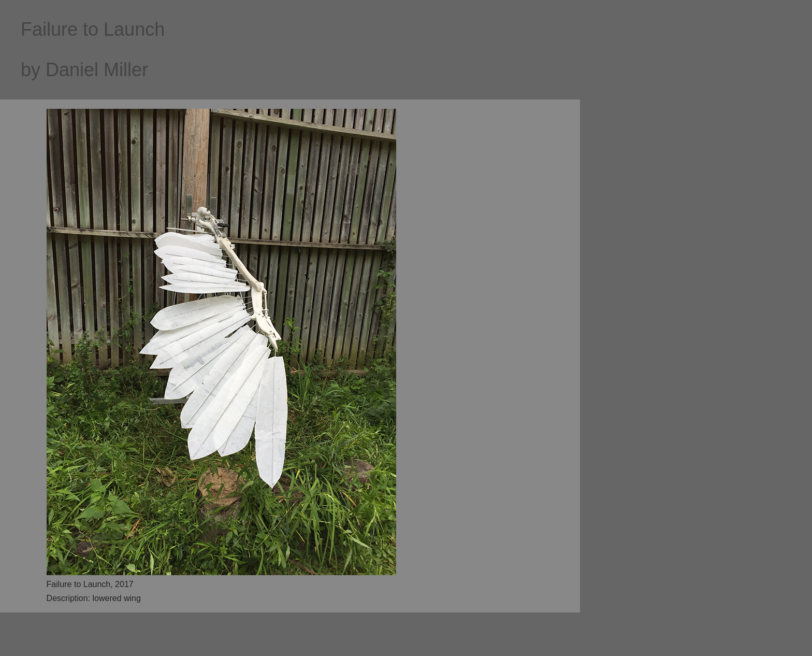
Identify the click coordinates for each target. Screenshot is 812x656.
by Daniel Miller (84, 70)
